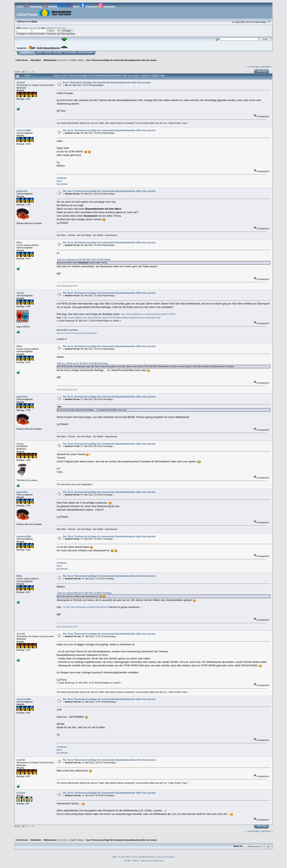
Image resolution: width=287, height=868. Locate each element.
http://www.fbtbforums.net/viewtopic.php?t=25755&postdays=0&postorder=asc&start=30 (111, 318)
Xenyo (80, 60)
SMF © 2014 (131, 857)
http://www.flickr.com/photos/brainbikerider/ (77, 333)
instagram (62, 178)
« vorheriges (253, 67)
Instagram (107, 7)
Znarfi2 (73, 60)
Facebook (89, 7)
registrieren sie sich (56, 28)
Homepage (34, 7)
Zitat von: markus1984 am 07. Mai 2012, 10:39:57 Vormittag (84, 593)
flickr (69, 7)
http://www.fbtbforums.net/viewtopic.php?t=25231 (148, 314)
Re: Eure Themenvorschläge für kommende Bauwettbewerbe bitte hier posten (109, 130)
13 (33, 72)
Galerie (50, 7)
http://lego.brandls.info (67, 286)
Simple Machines (147, 857)
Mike (19, 242)
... (30, 72)
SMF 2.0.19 (118, 857)
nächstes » (267, 67)
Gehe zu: (238, 846)
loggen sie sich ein (31, 28)
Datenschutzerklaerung (152, 861)
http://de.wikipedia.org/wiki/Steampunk (87, 607)
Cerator (21, 793)
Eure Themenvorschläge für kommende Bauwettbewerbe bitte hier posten (107, 82)
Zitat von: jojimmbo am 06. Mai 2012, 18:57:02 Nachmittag (84, 260)
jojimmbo (22, 191)
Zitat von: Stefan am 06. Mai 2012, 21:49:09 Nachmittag (83, 363)
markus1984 (24, 130)
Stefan (20, 293)
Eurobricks (62, 184)
